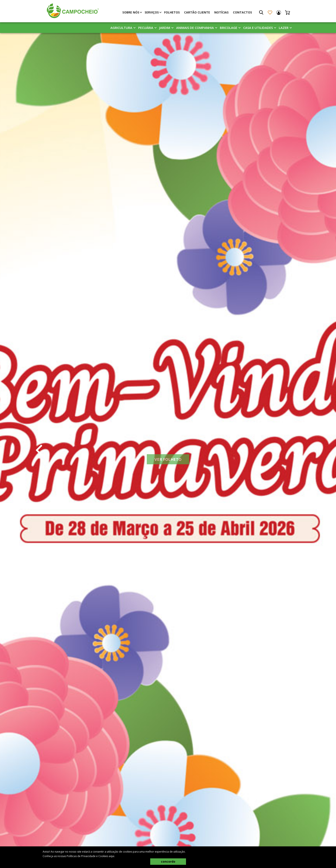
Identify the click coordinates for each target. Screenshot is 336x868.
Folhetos (172, 12)
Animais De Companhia (195, 28)
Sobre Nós (131, 12)
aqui (112, 856)
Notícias (221, 12)
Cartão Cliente (197, 12)
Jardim (165, 28)
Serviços (152, 12)
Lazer (284, 28)
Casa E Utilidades (258, 28)
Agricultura (121, 28)
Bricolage (229, 28)
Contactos (242, 12)
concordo (168, 861)
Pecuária (146, 28)
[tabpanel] (168, 450)
